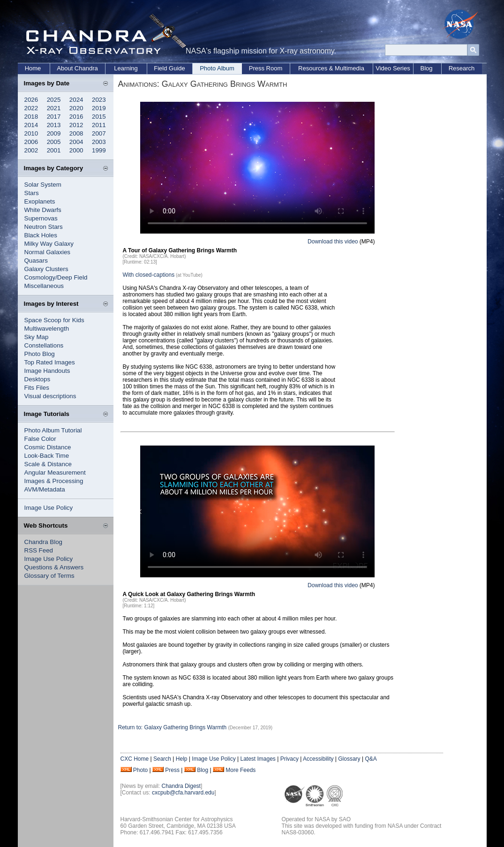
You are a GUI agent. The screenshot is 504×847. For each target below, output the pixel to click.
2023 (99, 100)
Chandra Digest (181, 786)
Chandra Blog (44, 542)
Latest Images (258, 759)
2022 (31, 108)
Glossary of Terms (49, 576)
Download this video (333, 242)
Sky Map (37, 337)
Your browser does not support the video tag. (257, 168)
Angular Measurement (55, 473)
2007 (99, 133)
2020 (76, 108)
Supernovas (41, 218)
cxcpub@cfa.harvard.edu (183, 793)
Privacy (290, 759)
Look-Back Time (47, 456)
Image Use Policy (49, 508)
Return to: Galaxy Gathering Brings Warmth (173, 727)
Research (462, 68)
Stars (32, 193)
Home (33, 68)
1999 (99, 150)
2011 (99, 125)
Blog (426, 68)
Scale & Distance (48, 464)
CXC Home (135, 759)
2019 (99, 108)
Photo (140, 770)
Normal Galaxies (48, 252)
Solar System (43, 185)
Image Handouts (47, 371)
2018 (31, 117)
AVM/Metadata (45, 489)
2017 (54, 117)
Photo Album (217, 68)
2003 (99, 142)
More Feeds (241, 770)
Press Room (266, 68)
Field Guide (169, 68)
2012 (76, 125)
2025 (54, 100)
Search (162, 759)
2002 (31, 150)
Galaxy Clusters (46, 269)
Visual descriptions (50, 396)
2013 (54, 125)
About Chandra (77, 68)
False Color (40, 439)
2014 (31, 125)
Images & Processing (54, 481)
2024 (76, 100)
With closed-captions (149, 275)
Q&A (371, 759)
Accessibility (318, 759)
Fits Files (37, 388)
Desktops (38, 379)
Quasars (36, 261)
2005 (54, 142)
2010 (31, 133)
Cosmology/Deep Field (56, 277)
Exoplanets (40, 201)
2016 (76, 117)
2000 (76, 150)
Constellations (44, 345)
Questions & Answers (54, 567)
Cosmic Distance (48, 447)
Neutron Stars (44, 227)
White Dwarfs (43, 210)
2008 (76, 133)
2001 (54, 150)
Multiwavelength (47, 329)
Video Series (393, 68)
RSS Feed (39, 550)
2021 (54, 108)
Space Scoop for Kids (54, 320)
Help (182, 759)
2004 (76, 142)
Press (172, 770)
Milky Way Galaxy (49, 244)
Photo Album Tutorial (53, 430)
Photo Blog (40, 354)
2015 (99, 117)
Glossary (349, 759)
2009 (54, 133)
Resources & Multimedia (331, 68)
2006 (31, 142)
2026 (31, 100)
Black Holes (41, 235)
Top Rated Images (50, 362)
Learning (126, 68)
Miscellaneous (44, 286)
